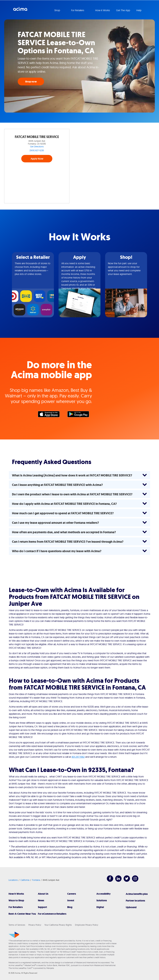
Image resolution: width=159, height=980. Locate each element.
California (25, 880)
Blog (70, 907)
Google (80, 415)
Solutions (102, 900)
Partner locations (135, 901)
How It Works (16, 894)
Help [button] (139, 10)
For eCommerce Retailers (52, 914)
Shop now (31, 82)
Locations (13, 880)
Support (42, 907)
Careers (72, 894)
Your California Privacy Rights (58, 925)
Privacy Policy (35, 925)
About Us (43, 894)
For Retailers (16, 907)
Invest (71, 900)
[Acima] (14, 935)
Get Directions (37, 147)
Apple (50, 415)
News (41, 900)
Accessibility (103, 894)
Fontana (36, 880)
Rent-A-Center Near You (22, 914)
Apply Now (37, 159)
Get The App (123, 10)
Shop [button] (58, 10)
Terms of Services (17, 925)
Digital (100, 907)
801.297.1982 (78, 757)
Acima (20, 10)
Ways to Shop (16, 900)
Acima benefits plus (137, 894)
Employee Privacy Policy (87, 925)
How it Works (103, 10)
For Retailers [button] (78, 10)
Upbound (131, 907)
